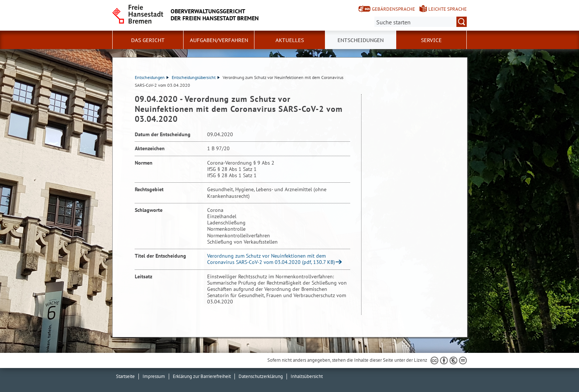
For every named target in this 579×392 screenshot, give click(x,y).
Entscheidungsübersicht (196, 77)
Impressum (154, 376)
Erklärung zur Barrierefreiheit (202, 376)
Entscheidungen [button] (361, 40)
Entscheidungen (152, 77)
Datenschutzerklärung (261, 376)
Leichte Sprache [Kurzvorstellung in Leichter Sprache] (448, 9)
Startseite (125, 376)
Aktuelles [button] (290, 40)
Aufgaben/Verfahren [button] (219, 40)
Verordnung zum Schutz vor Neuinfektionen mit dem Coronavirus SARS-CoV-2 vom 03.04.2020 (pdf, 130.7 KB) (271, 259)
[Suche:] (421, 22)
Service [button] (431, 40)
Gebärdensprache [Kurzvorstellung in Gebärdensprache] (393, 9)
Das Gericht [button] (148, 40)
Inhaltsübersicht (307, 376)
